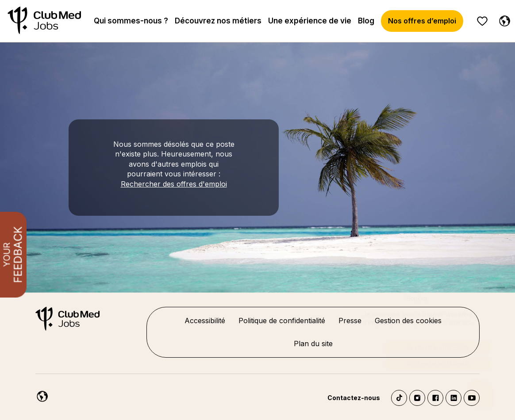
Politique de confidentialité (282, 321)
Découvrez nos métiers (218, 21)
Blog (366, 21)
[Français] (503, 19)
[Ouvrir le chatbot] (480, 394)
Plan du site (313, 344)
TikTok (399, 398)
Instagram (417, 398)
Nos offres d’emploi (422, 21)
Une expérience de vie (310, 21)
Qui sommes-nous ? (131, 21)
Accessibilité (205, 321)
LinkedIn (454, 398)
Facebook (435, 398)
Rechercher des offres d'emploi (174, 184)
